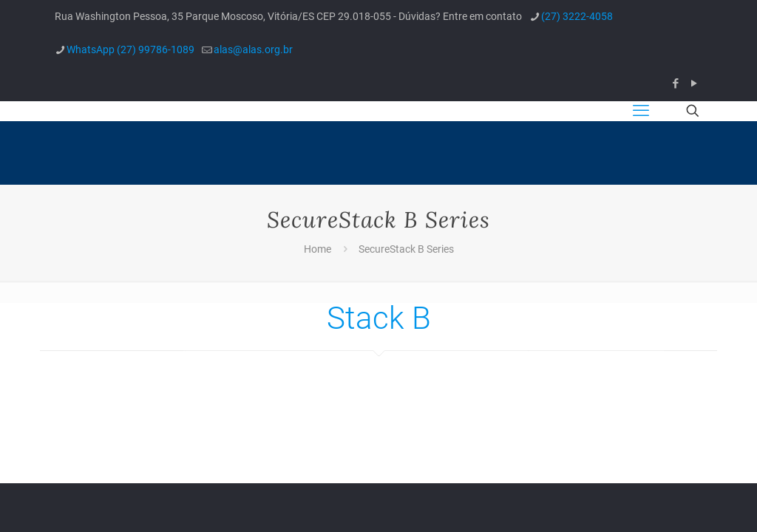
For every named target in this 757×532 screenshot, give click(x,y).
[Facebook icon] (675, 83)
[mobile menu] (641, 111)
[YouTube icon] (694, 83)
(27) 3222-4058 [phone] (577, 16)
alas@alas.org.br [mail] (253, 50)
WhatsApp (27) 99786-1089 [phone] (130, 50)
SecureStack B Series (406, 249)
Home (318, 249)
